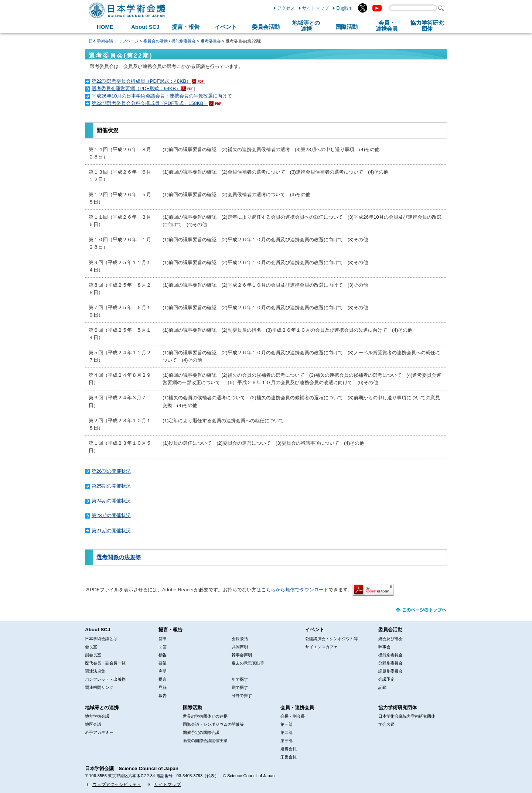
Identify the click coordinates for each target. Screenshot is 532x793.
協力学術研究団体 (398, 707)
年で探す (240, 679)
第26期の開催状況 (111, 471)
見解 (163, 687)
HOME (105, 27)
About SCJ (145, 27)
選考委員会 (211, 41)
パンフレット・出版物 (105, 679)
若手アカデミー (99, 732)
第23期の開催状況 (111, 515)
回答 (163, 647)
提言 (163, 679)
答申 (163, 639)
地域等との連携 (102, 707)
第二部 (287, 732)
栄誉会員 (289, 757)
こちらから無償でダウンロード (295, 590)
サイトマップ (316, 8)
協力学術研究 (427, 26)
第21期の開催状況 (111, 531)
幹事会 (384, 647)
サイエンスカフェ (321, 647)
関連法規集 (95, 671)
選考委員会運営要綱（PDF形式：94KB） (136, 88)
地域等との (306, 26)
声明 (163, 671)
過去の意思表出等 (248, 663)
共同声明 (240, 647)
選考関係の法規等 (119, 557)
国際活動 (347, 27)
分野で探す (242, 695)
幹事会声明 (242, 655)
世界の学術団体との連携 (205, 716)
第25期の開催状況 (111, 486)
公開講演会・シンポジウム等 (332, 639)
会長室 (91, 647)
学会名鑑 (386, 724)
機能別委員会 (391, 655)
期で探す (240, 687)
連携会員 (289, 749)
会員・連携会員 (297, 707)
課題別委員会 (391, 671)
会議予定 (386, 679)
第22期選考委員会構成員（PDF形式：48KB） (141, 81)
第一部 (287, 724)
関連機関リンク (99, 687)
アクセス (286, 8)
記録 (382, 687)
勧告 (163, 655)
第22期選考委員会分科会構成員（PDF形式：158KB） (150, 103)
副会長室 (93, 655)
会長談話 (240, 639)
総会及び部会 (391, 639)
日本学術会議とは (101, 639)
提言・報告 (186, 27)
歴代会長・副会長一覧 (105, 663)
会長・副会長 (293, 716)
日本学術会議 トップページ (114, 41)
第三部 (287, 741)
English (344, 8)
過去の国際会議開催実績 (205, 741)
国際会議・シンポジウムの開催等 (213, 724)
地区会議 (93, 724)
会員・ (387, 26)
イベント (226, 27)
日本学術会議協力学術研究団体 (407, 716)
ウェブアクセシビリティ (117, 785)
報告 (163, 695)
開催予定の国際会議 (201, 732)
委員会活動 (266, 27)
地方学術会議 (97, 716)
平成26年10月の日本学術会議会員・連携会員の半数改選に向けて (162, 96)
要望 (163, 663)
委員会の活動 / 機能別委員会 (169, 41)
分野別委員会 (391, 663)
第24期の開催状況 (111, 501)
